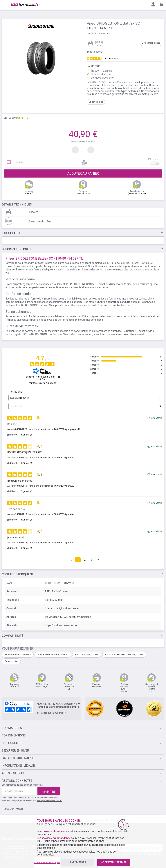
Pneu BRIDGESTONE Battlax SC (53, 655)
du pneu (16, 249)
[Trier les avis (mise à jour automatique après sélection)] (85, 398)
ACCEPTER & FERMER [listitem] (114, 862)
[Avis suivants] (98, 560)
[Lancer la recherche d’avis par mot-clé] (160, 406)
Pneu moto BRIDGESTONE (18, 655)
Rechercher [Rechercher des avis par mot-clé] (84, 406)
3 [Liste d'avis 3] (92, 560)
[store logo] (25, 5)
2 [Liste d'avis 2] (85, 560)
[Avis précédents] (71, 559)
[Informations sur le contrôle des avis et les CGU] (59, 377)
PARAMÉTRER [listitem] (78, 862)
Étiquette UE (12, 233)
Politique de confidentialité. (49, 801)
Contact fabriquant (18, 574)
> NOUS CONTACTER (12, 809)
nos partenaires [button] (62, 841)
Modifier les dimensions (98, 34)
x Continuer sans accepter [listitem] (47, 862)
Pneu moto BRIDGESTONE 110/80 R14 (124, 655)
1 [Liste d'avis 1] (78, 560)
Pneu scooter (11, 661)
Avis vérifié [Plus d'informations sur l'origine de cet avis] (156, 418)
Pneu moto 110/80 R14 (87, 655)
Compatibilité (13, 636)
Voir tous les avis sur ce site (42, 383)
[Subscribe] (49, 791)
